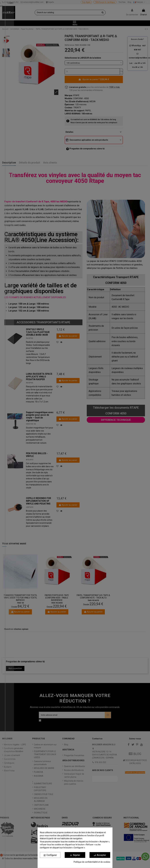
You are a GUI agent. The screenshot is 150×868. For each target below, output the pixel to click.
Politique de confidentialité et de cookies (92, 862)
